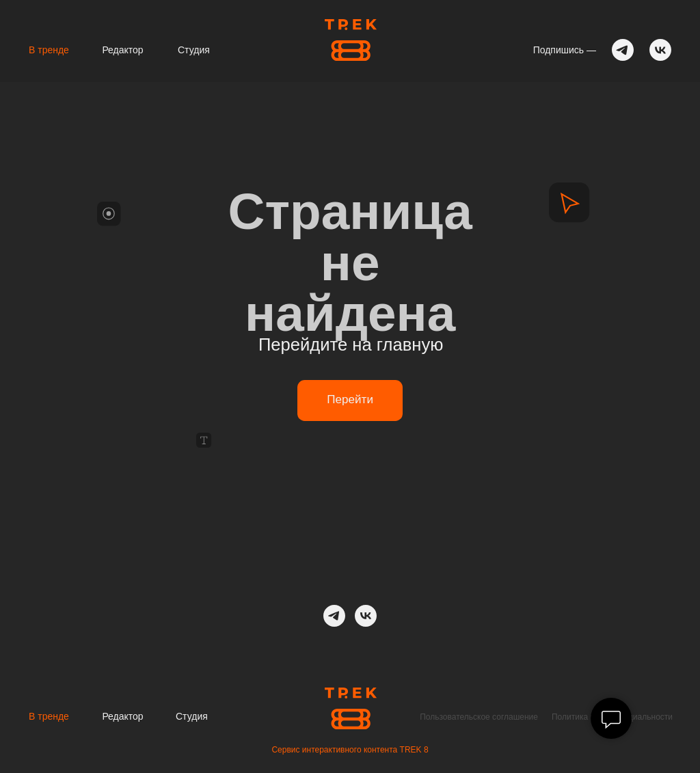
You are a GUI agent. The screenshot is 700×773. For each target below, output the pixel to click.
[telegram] (334, 616)
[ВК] (366, 616)
